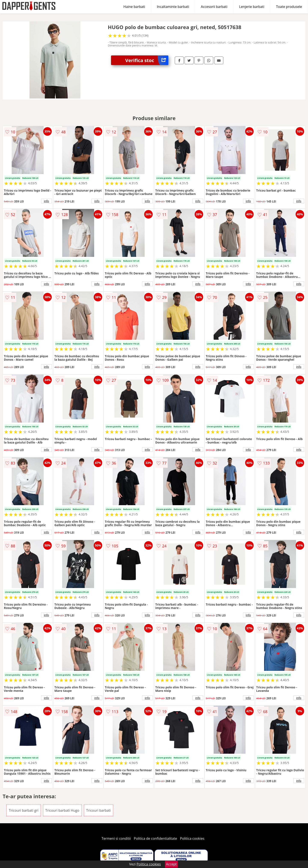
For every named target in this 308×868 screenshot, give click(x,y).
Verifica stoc (147, 60)
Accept (171, 864)
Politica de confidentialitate (155, 838)
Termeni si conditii (116, 838)
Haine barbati (134, 7)
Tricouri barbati (98, 810)
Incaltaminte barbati (173, 7)
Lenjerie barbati (252, 7)
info (46, 201)
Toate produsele (289, 7)
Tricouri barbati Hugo (62, 810)
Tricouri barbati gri (24, 810)
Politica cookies (192, 838)
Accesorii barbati (214, 7)
